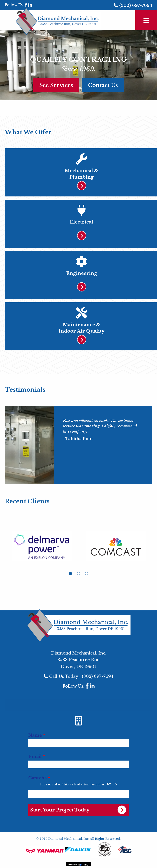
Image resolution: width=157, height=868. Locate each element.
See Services (56, 85)
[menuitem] (78, 703)
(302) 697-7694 (136, 5)
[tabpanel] (42, 549)
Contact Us (103, 85)
